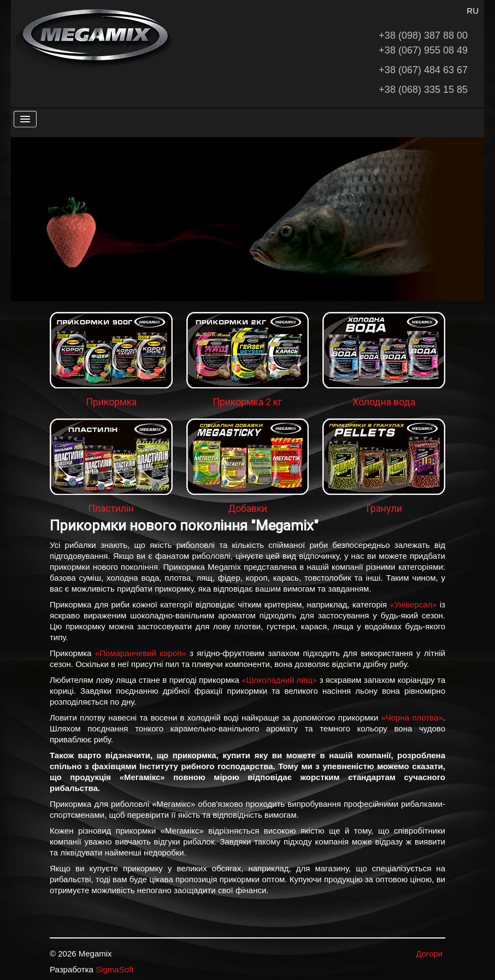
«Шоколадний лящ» (279, 680)
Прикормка (111, 402)
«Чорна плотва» (412, 718)
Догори (429, 954)
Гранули (384, 508)
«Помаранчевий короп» (141, 653)
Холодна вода (384, 402)
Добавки (247, 508)
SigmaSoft (114, 969)
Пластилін (111, 508)
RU (473, 11)
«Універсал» (413, 604)
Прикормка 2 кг (247, 402)
